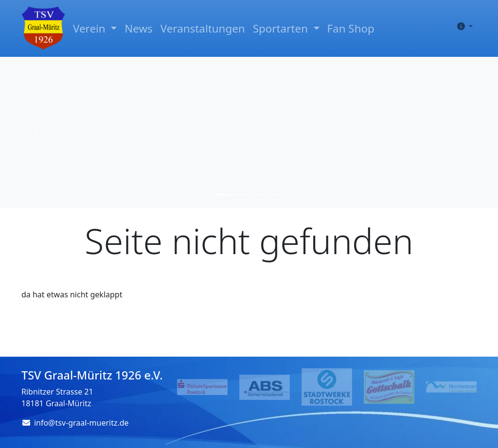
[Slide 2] (240, 195)
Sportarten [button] (282, 28)
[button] (463, 26)
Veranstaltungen (203, 28)
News (139, 28)
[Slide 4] (275, 195)
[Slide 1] (223, 195)
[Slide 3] (258, 195)
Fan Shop (351, 28)
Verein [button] (90, 28)
